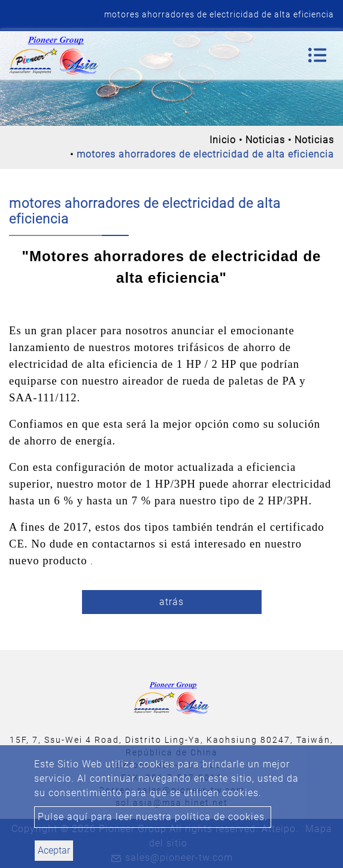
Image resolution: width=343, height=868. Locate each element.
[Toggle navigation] (317, 55)
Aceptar (54, 850)
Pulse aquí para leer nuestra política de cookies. (153, 817)
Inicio (223, 140)
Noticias (265, 140)
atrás (171, 602)
